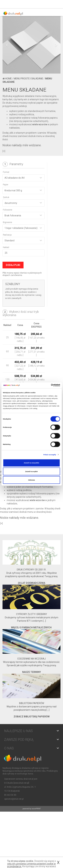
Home (8, 79)
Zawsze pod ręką (19, 740)
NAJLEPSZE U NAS (18, 731)
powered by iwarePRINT (32, 809)
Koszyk (58, 4)
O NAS (9, 748)
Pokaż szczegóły (50, 455)
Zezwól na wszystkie (32, 463)
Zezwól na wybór (32, 471)
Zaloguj (50, 4)
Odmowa (32, 480)
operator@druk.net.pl (14, 799)
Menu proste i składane (28, 79)
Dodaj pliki (13, 265)
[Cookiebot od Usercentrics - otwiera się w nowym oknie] (46, 385)
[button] (7, 59)
